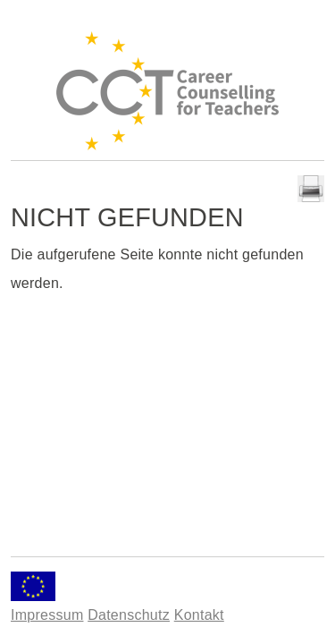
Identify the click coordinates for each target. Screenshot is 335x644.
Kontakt (199, 615)
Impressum (47, 615)
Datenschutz (129, 615)
